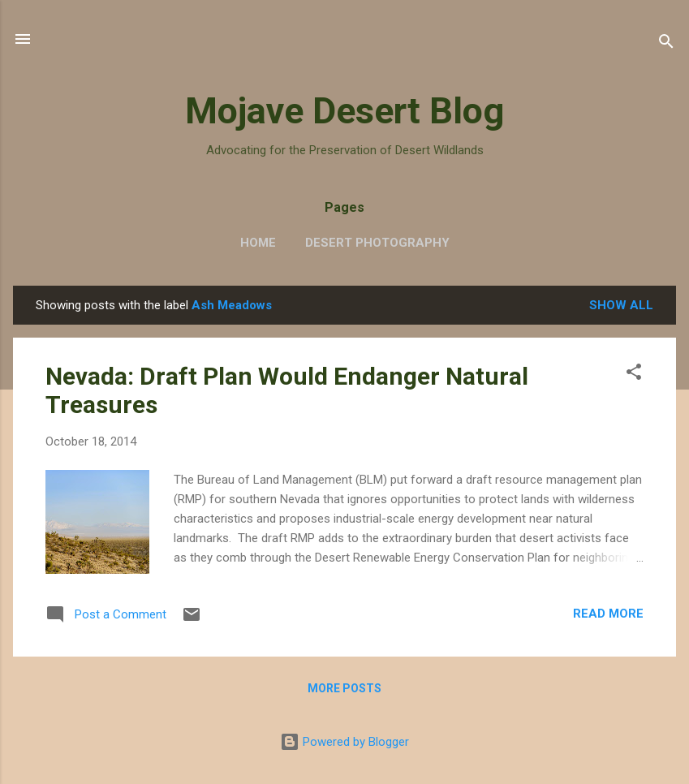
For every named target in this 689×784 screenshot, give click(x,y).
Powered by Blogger (344, 742)
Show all (621, 305)
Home (258, 243)
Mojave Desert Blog (344, 111)
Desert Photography (377, 243)
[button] (634, 375)
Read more (608, 614)
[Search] (666, 44)
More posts (344, 688)
